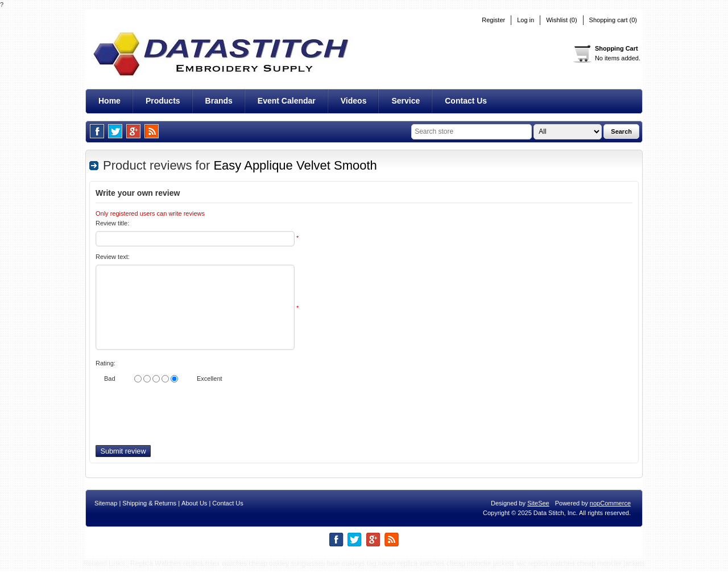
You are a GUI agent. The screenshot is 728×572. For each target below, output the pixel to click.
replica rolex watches (215, 566)
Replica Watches (156, 566)
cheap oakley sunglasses (287, 566)
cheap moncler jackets (480, 566)
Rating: (106, 363)
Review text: (113, 257)
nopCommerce (610, 506)
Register (493, 20)
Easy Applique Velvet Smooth (295, 165)
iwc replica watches (546, 566)
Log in (526, 20)
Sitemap (106, 506)
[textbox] (471, 132)
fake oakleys (346, 566)
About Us (194, 506)
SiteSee (538, 506)
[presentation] (182, 417)
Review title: (112, 223)
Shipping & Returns (149, 506)
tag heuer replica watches (406, 566)
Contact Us (227, 506)
